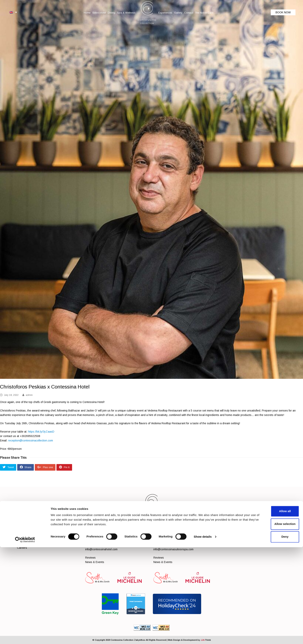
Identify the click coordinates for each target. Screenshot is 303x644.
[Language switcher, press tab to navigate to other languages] (13, 12)
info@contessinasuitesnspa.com (173, 549)
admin (29, 395)
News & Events (95, 562)
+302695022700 (172, 537)
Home (21, 535)
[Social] (224, 533)
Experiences (25, 539)
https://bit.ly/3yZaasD (41, 432)
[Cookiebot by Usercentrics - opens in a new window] (25, 636)
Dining (47, 535)
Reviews (90, 558)
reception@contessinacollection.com (31, 440)
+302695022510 (103, 537)
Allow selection (271, 621)
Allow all (271, 608)
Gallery (39, 539)
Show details (203, 634)
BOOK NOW (283, 12)
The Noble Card (66, 539)
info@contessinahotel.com (101, 549)
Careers (22, 548)
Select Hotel (33, 535)
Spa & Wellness (62, 535)
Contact (50, 539)
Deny (271, 633)
